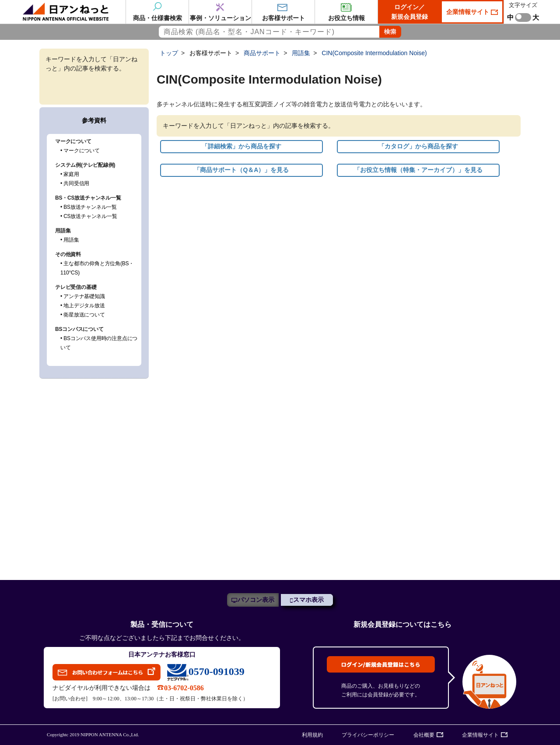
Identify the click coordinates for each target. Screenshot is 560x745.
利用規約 (312, 735)
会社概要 (424, 735)
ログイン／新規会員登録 (409, 12)
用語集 (301, 53)
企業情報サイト (469, 12)
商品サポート (262, 53)
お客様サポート (211, 53)
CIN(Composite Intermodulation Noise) (374, 53)
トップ (169, 53)
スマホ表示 (308, 600)
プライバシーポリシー (368, 735)
